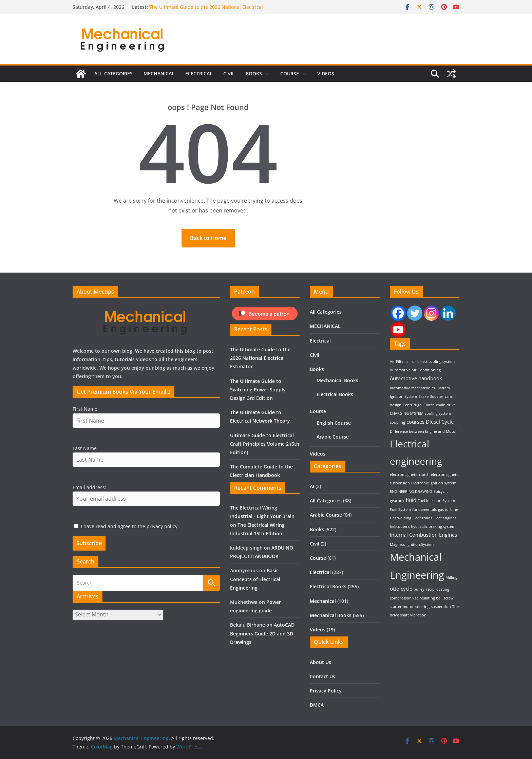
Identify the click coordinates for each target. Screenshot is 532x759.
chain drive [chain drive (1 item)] (446, 405)
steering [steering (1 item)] (422, 607)
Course (290, 78)
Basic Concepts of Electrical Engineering (255, 579)
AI (312, 486)
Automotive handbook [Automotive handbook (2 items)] (416, 378)
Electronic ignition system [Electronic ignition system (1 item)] (434, 483)
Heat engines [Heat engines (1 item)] (445, 518)
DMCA (317, 705)
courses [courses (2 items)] (415, 422)
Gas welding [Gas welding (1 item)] (401, 518)
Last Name (85, 448)
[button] (266, 78)
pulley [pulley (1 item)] (419, 589)
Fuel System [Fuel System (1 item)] (400, 510)
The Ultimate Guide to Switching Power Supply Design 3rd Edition (258, 390)
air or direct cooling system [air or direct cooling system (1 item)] (431, 362)
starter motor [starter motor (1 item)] (402, 607)
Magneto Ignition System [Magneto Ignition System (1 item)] (412, 544)
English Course (334, 423)
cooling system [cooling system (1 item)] (438, 413)
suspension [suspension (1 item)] (441, 607)
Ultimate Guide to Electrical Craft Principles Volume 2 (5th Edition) (265, 444)
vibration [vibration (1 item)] (418, 615)
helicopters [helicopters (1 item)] (400, 526)
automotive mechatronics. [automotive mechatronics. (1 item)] (413, 388)
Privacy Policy (326, 691)
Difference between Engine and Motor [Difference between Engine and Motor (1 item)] (423, 431)
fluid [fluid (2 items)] (411, 500)
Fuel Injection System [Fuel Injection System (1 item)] (436, 501)
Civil (229, 78)
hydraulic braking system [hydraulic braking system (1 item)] (433, 526)
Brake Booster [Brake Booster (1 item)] (431, 396)
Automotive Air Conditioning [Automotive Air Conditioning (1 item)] (415, 370)
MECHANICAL (159, 78)
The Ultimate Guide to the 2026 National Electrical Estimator (260, 358)
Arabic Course (333, 437)
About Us (320, 662)
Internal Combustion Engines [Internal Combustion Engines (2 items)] (423, 535)
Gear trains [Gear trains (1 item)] (422, 518)
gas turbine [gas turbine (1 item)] (448, 510)
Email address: (89, 487)
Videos (326, 78)
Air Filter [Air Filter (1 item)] (397, 362)
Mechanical (323, 601)
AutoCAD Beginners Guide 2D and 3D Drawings (262, 633)
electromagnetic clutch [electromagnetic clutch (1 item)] (410, 475)
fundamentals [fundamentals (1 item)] (424, 510)
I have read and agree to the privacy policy (129, 526)
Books (254, 78)
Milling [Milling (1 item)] (451, 577)
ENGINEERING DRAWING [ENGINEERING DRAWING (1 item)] (411, 492)
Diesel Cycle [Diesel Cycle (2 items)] (440, 422)
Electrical (199, 78)
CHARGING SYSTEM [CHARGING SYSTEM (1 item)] (407, 413)
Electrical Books (335, 394)
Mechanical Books (337, 380)
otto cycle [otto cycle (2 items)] (401, 589)
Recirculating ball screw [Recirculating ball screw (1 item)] (433, 598)
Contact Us (322, 676)
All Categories (113, 78)
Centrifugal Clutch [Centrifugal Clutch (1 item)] (419, 405)
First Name (85, 409)
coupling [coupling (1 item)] (397, 422)
